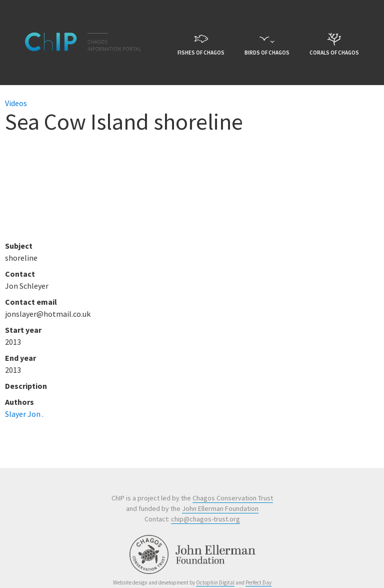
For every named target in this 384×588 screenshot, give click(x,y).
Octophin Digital (215, 582)
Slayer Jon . (24, 414)
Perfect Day (258, 582)
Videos (16, 103)
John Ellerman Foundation (220, 508)
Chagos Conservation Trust (233, 498)
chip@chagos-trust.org (205, 519)
